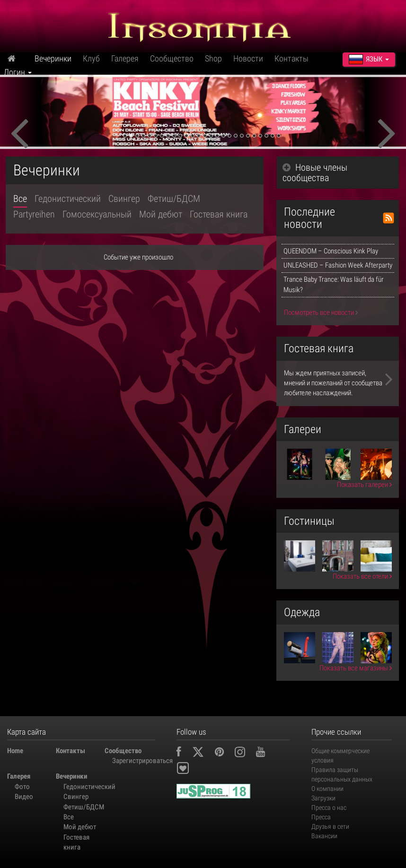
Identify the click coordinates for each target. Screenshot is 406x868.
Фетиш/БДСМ (174, 199)
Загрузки (323, 798)
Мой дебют (161, 214)
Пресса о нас (329, 807)
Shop (213, 58)
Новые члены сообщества (315, 173)
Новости (248, 58)
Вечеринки (53, 58)
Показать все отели (362, 576)
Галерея (125, 58)
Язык (369, 59)
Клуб (91, 58)
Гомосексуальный (97, 214)
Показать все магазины (356, 668)
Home (15, 751)
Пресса (321, 817)
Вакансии (324, 836)
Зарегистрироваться (133, 761)
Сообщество (172, 58)
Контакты (291, 58)
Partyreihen (34, 214)
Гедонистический (68, 199)
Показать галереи (364, 485)
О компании (327, 789)
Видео (24, 797)
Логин (18, 72)
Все (20, 199)
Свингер (124, 199)
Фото (22, 787)
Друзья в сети (330, 826)
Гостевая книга (219, 214)
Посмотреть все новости (321, 312)
